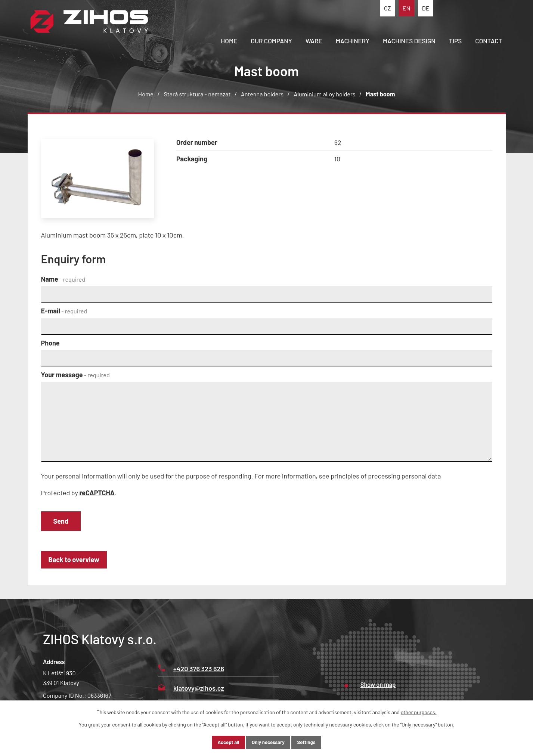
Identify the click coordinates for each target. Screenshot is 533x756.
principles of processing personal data (386, 476)
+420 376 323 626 (191, 672)
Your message (75, 375)
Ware (314, 41)
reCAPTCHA (97, 493)
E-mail (64, 311)
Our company (271, 41)
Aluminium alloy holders (325, 94)
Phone (50, 343)
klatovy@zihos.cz (191, 691)
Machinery (353, 41)
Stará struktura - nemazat (197, 94)
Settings (313, 742)
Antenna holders (262, 94)
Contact (489, 41)
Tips (455, 41)
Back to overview (77, 563)
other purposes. (419, 711)
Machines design (409, 41)
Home (229, 41)
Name (63, 279)
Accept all (222, 742)
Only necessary (268, 742)
